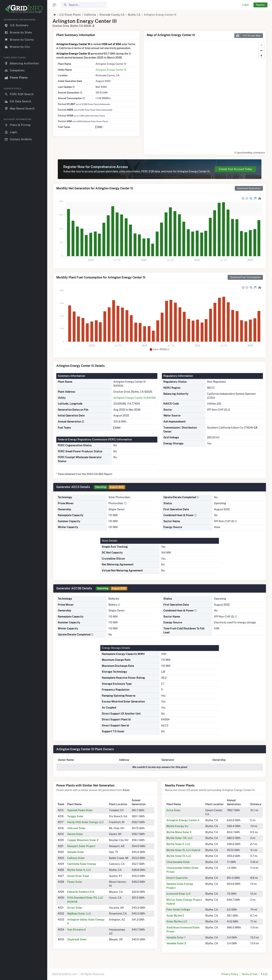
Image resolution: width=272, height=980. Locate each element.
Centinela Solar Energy (82, 864)
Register (260, 5)
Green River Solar (78, 876)
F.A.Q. (264, 974)
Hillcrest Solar (76, 828)
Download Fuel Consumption (245, 277)
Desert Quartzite (177, 878)
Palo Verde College (178, 910)
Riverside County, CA (112, 15)
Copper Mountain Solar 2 (83, 840)
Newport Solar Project (81, 846)
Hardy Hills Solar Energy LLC (85, 822)
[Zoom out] (261, 51)
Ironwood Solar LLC (179, 894)
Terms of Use (250, 974)
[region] (24, 496)
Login (245, 5)
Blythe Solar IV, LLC (179, 856)
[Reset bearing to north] (261, 56)
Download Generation (249, 188)
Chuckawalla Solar (178, 862)
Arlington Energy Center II (183, 820)
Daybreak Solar (77, 939)
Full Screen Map (247, 36)
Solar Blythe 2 (175, 916)
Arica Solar (173, 810)
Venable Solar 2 (176, 943)
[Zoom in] (261, 45)
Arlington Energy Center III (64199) (134, 398)
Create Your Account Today (235, 169)
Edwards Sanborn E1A (81, 892)
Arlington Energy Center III (111, 70)
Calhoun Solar (76, 858)
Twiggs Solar (75, 816)
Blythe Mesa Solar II (179, 832)
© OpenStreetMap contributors (250, 153)
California (90, 15)
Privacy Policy (230, 974)
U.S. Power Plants (70, 15)
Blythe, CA (134, 15)
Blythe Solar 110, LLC (180, 838)
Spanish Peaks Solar (80, 810)
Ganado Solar (76, 852)
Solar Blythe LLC (177, 921)
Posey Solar (75, 882)
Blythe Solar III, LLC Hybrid (183, 850)
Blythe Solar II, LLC (79, 870)
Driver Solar (75, 908)
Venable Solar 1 (176, 938)
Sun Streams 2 (76, 930)
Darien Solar (75, 834)
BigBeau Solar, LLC (79, 914)
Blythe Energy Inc (177, 826)
